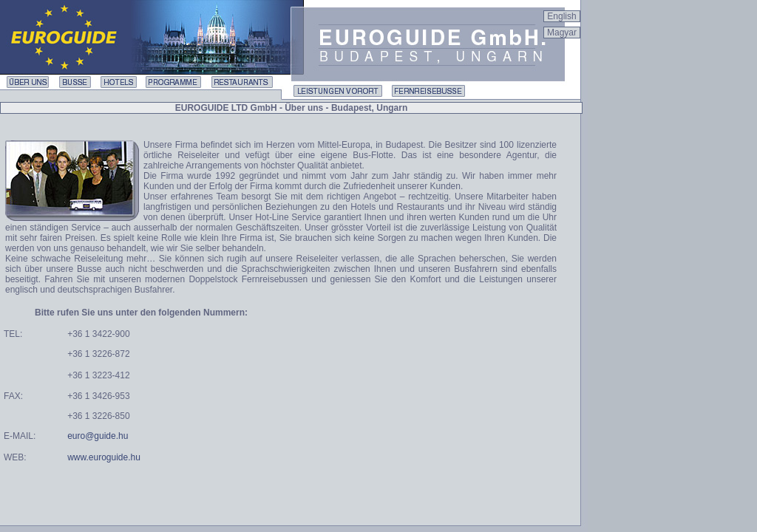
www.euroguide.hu (104, 457)
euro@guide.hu (98, 436)
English (561, 16)
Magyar (562, 33)
